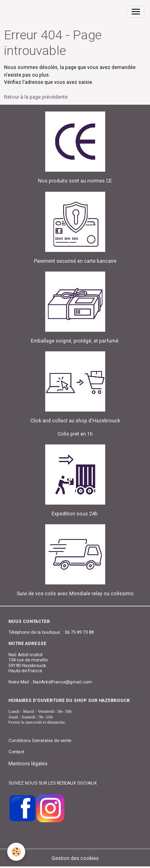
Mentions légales (28, 764)
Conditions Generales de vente (40, 740)
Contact (16, 752)
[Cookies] (16, 852)
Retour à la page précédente (36, 97)
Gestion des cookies (75, 858)
